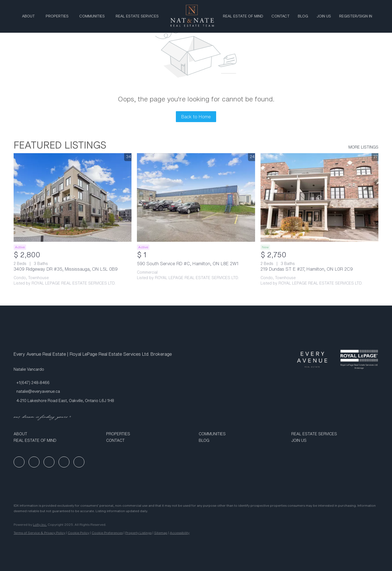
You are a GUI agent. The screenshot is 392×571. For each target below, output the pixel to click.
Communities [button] (92, 16)
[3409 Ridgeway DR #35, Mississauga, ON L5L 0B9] (73, 197)
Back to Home (196, 117)
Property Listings (138, 533)
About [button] (28, 16)
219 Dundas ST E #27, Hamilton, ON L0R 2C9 (307, 269)
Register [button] (348, 16)
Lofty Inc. (40, 525)
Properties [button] (57, 16)
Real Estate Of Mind (243, 16)
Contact (281, 16)
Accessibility (180, 533)
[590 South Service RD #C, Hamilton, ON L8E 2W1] (196, 197)
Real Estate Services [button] (137, 16)
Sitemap (161, 533)
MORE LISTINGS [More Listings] (363, 147)
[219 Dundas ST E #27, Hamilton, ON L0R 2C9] (319, 197)
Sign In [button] (366, 16)
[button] (57, 434)
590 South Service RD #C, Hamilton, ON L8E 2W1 (188, 264)
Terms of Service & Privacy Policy (39, 533)
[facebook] (19, 462)
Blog (303, 16)
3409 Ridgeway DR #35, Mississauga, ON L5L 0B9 (66, 269)
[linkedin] (34, 462)
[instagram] (49, 462)
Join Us (324, 16)
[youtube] (64, 462)
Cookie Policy (79, 533)
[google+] (79, 462)
